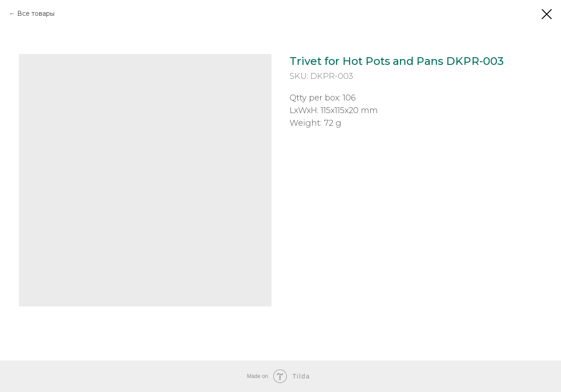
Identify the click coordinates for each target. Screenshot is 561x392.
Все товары (36, 14)
